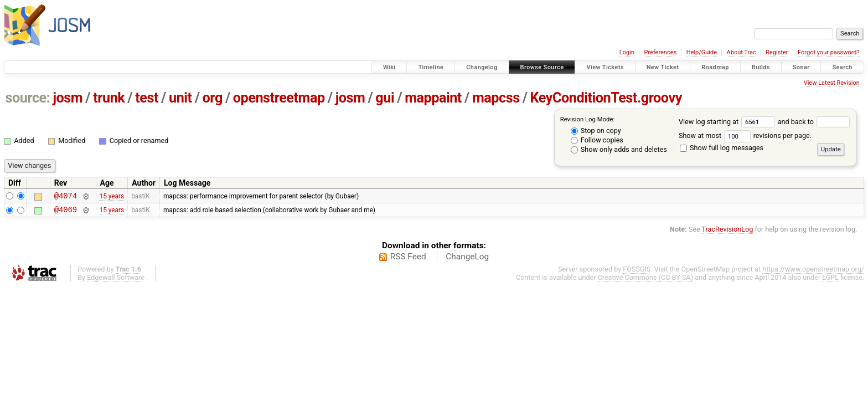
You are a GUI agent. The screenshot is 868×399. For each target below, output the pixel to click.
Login (627, 52)
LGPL (830, 281)
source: (28, 98)
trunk (109, 98)
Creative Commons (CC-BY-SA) (646, 281)
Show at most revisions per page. (745, 135)
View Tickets (605, 67)
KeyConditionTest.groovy (606, 98)
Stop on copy (596, 131)
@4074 (66, 197)
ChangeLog (467, 260)
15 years (112, 197)
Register (777, 52)
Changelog (482, 67)
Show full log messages (722, 148)
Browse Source (542, 67)
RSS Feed (408, 260)
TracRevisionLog (728, 232)
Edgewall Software (116, 281)
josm (68, 98)
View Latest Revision (832, 83)
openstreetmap (279, 98)
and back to (814, 122)
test (147, 98)
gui (385, 98)
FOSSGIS (637, 272)
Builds (761, 67)
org (213, 98)
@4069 (66, 213)
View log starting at (728, 122)
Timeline (431, 67)
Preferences (660, 52)
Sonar (801, 67)
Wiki (389, 67)
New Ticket (663, 67)
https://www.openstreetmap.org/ (813, 272)
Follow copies (597, 140)
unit (180, 98)
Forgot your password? (829, 52)
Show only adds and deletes (619, 149)
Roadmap (715, 67)
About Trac (742, 52)
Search (842, 67)
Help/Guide (702, 52)
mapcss (496, 98)
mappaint (433, 98)
